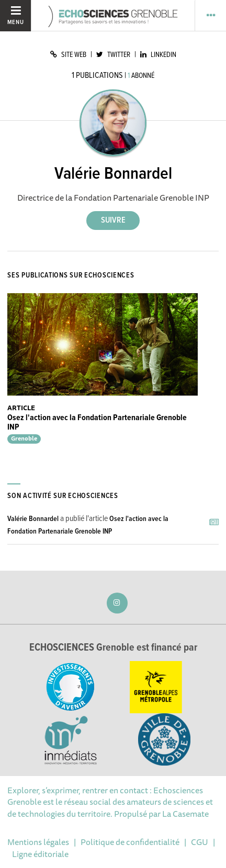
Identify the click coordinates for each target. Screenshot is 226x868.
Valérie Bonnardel (33, 519)
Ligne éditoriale (40, 854)
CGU (200, 842)
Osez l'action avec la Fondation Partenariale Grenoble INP (97, 423)
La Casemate (185, 814)
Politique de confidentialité (130, 842)
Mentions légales (38, 842)
